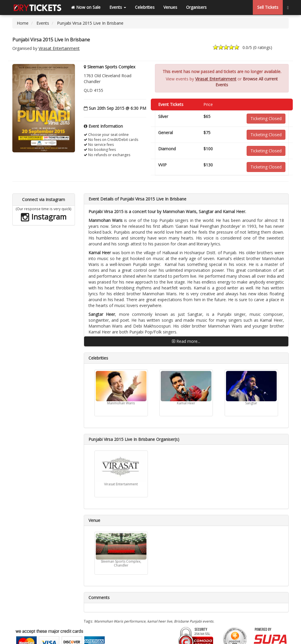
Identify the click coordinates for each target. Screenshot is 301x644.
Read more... (186, 341)
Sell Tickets (268, 7)
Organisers (196, 7)
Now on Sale (86, 7)
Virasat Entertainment (59, 48)
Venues (170, 7)
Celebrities (145, 7)
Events (118, 7)
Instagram (44, 217)
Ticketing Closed (266, 118)
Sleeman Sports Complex (111, 67)
